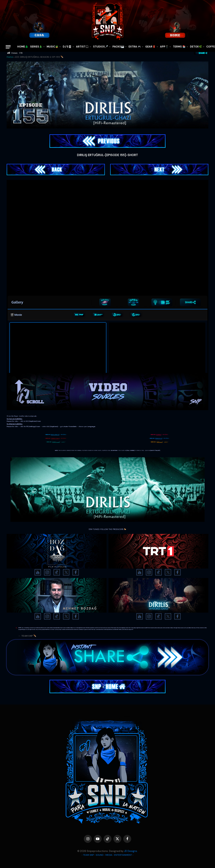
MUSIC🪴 (53, 47)
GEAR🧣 (150, 47)
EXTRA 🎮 (135, 47)
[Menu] (8, 47)
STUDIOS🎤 (101, 47)
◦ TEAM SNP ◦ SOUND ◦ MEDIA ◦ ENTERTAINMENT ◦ (107, 855)
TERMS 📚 (179, 47)
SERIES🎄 (36, 47)
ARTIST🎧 (82, 47)
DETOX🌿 (196, 47)
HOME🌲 (23, 47)
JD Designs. (131, 851)
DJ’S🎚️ (67, 47)
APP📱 (164, 47)
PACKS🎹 (118, 47)
